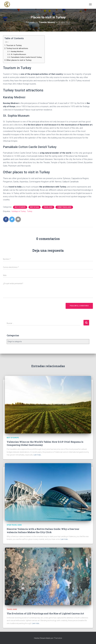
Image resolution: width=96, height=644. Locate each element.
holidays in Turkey (19, 211)
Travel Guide (48, 207)
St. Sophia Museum (18, 54)
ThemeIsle (58, 638)
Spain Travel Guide (14, 525)
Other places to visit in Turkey (19, 60)
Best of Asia (35, 207)
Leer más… (38, 455)
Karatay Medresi (17, 51)
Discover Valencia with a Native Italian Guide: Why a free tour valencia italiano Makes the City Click (43, 531)
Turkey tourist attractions (17, 48)
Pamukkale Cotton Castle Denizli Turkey (26, 57)
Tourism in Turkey (14, 45)
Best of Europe (20, 207)
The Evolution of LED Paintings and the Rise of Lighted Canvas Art (45, 613)
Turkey (30, 211)
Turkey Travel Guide (64, 207)
